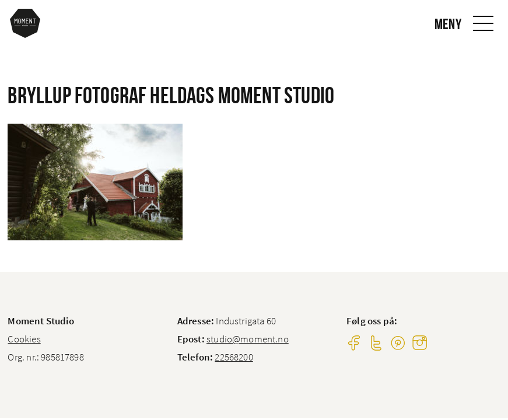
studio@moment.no (248, 339)
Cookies (24, 339)
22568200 (234, 357)
